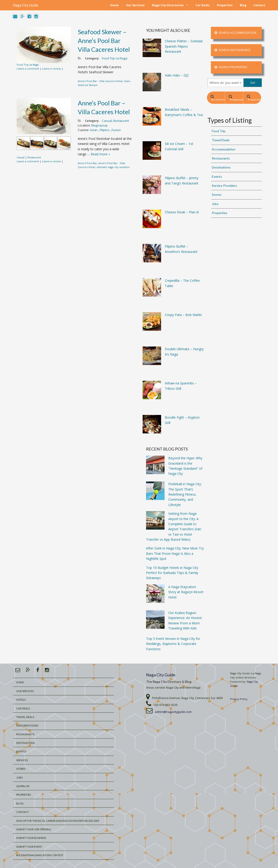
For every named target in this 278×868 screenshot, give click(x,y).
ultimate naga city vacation (113, 167)
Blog (243, 5)
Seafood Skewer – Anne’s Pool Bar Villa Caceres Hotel (104, 41)
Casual (21, 157)
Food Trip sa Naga (28, 65)
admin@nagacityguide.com (173, 712)
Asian (94, 130)
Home (114, 5)
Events (217, 176)
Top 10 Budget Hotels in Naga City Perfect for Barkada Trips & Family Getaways (172, 573)
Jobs (215, 204)
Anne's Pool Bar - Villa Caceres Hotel (100, 81)
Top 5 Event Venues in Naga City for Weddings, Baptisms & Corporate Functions (173, 644)
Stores (217, 195)
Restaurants (236, 98)
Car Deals (203, 5)
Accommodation (218, 98)
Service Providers (224, 186)
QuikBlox (23, 786)
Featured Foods (27, 725)
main (127, 81)
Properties (225, 5)
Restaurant (34, 157)
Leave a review (52, 69)
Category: (92, 58)
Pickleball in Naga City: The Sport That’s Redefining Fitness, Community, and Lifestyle (185, 494)
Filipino (105, 130)
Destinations (221, 167)
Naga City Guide (26, 5)
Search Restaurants (233, 50)
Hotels (21, 700)
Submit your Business (31, 838)
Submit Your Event (29, 847)
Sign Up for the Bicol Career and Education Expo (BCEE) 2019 (58, 821)
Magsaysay (99, 125)
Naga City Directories (168, 5)
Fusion (116, 130)
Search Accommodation (235, 33)
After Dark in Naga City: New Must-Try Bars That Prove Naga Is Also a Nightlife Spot (175, 553)
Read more (100, 154)
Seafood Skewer (88, 85)
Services (22, 760)
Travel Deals (221, 140)
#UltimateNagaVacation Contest (40, 855)
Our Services (135, 5)
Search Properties (231, 67)
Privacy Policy (239, 699)
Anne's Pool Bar (87, 163)
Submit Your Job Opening (34, 829)
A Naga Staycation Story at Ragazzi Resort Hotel (186, 592)
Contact (259, 5)
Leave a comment (28, 69)
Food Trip (219, 131)
